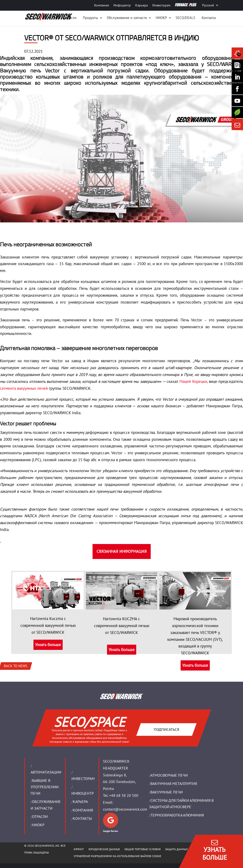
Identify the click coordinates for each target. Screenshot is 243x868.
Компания (102, 5)
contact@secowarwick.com (125, 809)
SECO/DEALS (185, 18)
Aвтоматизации (46, 772)
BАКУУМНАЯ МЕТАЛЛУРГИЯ (174, 784)
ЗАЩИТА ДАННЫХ (176, 849)
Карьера (142, 5)
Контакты (209, 18)
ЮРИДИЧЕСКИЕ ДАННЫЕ (104, 849)
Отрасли (70, 18)
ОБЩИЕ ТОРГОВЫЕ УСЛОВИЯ (143, 849)
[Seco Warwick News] (237, 53)
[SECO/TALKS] (237, 101)
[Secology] (237, 113)
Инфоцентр (122, 5)
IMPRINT (79, 849)
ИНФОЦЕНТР (83, 793)
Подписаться (166, 729)
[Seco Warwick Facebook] (237, 89)
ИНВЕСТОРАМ (83, 779)
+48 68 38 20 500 (124, 795)
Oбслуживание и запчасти (127, 18)
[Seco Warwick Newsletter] (237, 65)
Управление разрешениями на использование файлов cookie (117, 856)
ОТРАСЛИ (40, 816)
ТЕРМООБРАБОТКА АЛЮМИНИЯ (177, 815)
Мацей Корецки (193, 381)
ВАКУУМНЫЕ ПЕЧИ (167, 792)
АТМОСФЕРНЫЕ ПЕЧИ (169, 775)
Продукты (90, 18)
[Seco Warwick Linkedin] (237, 77)
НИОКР (161, 18)
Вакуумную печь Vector (30, 70)
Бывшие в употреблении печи (45, 787)
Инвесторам (161, 5)
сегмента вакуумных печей (24, 388)
